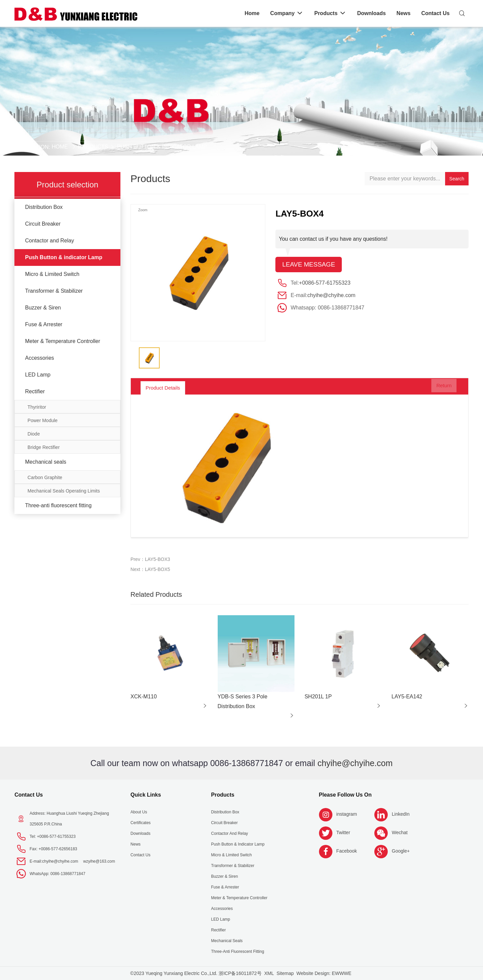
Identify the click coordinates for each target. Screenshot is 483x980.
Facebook (347, 851)
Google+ (401, 851)
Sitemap (285, 973)
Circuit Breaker (43, 224)
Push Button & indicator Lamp (162, 147)
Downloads (140, 833)
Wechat (400, 832)
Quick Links (146, 795)
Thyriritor (37, 407)
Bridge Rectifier (44, 447)
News (136, 844)
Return (439, 388)
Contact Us (29, 795)
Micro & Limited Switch (52, 274)
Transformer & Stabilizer (54, 291)
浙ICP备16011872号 (240, 973)
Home (60, 147)
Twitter (343, 832)
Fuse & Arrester (44, 324)
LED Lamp (38, 375)
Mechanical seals (46, 462)
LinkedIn (401, 814)
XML (269, 973)
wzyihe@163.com (99, 861)
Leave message (310, 265)
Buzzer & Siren (43, 308)
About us (139, 812)
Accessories (40, 358)
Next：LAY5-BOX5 (150, 569)
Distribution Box (44, 207)
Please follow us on (345, 795)
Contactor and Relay (50, 241)
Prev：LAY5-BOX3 (150, 559)
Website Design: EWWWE (324, 973)
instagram (347, 814)
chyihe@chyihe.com (331, 296)
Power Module (43, 420)
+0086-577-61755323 (325, 283)
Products (93, 147)
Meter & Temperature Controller (63, 341)
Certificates (141, 823)
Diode (34, 434)
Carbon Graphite (45, 477)
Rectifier (35, 391)
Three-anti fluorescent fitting (58, 505)
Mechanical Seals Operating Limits (64, 491)
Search (457, 179)
